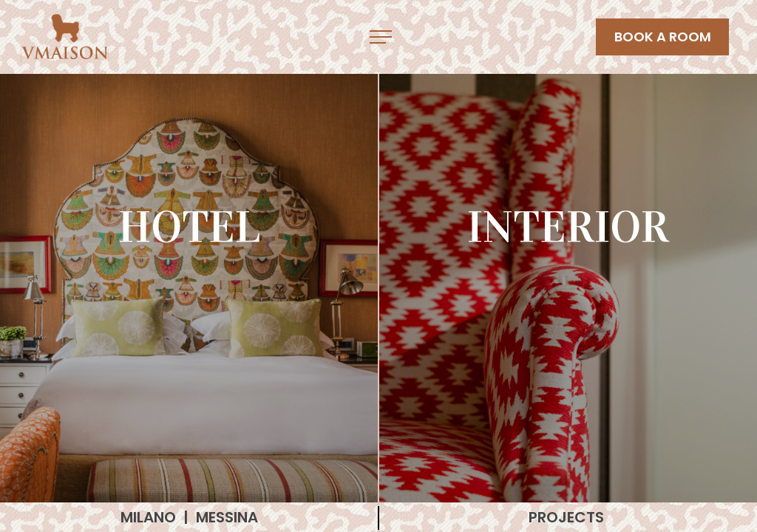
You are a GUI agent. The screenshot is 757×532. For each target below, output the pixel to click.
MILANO (150, 517)
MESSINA (227, 517)
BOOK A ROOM (663, 37)
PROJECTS (568, 517)
